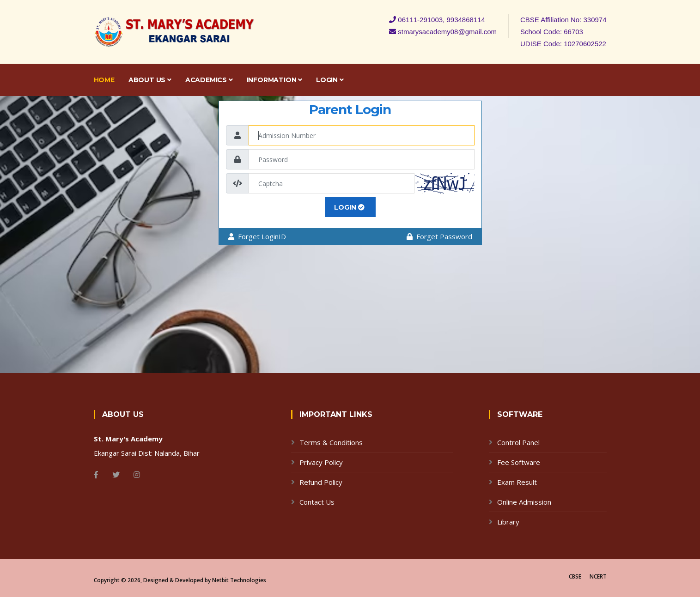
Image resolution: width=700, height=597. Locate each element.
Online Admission (524, 502)
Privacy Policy (321, 462)
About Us (150, 80)
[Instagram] (137, 475)
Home (104, 80)
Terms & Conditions (331, 442)
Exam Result (517, 482)
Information (274, 80)
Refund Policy (321, 482)
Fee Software (519, 462)
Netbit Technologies (239, 580)
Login (330, 80)
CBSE (575, 576)
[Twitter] (116, 475)
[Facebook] (96, 475)
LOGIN (349, 207)
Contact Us (317, 502)
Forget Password (439, 236)
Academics (209, 80)
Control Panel (518, 442)
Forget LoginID (257, 236)
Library (508, 522)
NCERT (598, 576)
